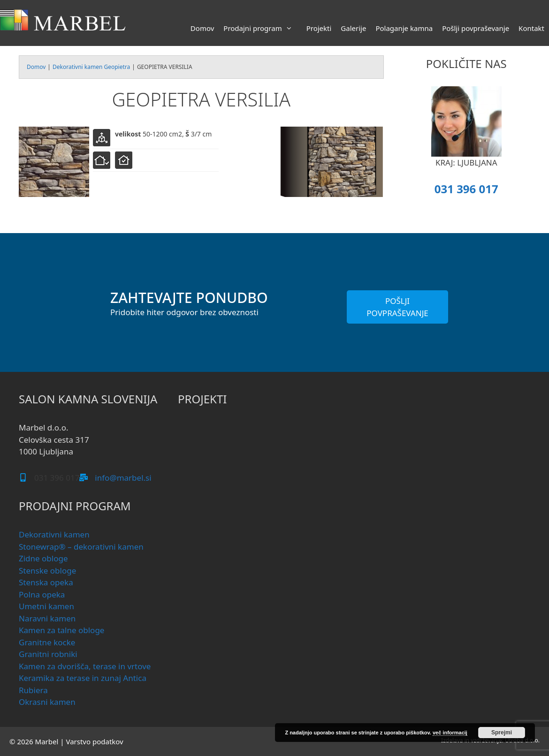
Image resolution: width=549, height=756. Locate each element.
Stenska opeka (46, 582)
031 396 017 (466, 189)
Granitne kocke (47, 642)
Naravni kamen (47, 618)
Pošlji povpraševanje (476, 28)
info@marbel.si (123, 478)
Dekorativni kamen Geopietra (91, 67)
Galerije (353, 28)
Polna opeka (42, 594)
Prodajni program (262, 28)
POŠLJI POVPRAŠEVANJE (397, 307)
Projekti (319, 28)
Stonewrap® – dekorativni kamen (81, 547)
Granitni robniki (48, 654)
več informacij (450, 733)
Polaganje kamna (404, 28)
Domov (202, 28)
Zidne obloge (43, 558)
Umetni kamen (46, 606)
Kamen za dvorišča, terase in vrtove (85, 666)
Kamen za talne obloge (61, 630)
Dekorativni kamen (54, 534)
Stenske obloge (47, 571)
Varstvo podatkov (94, 741)
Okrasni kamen (47, 702)
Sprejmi (502, 733)
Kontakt (531, 28)
